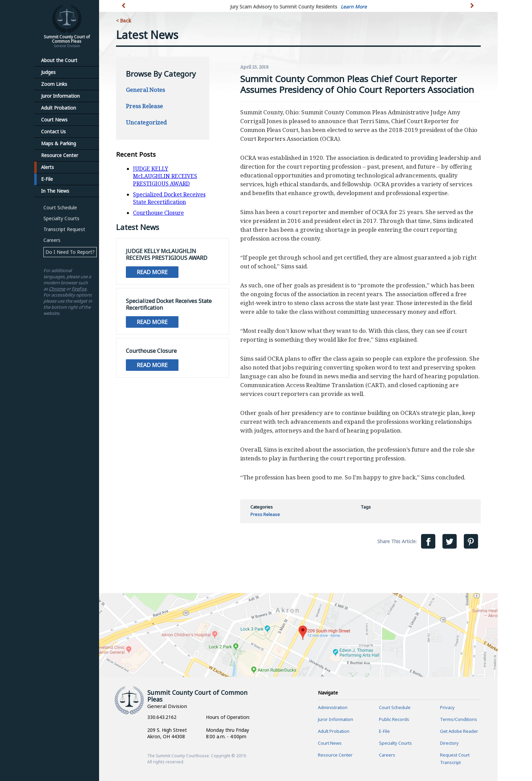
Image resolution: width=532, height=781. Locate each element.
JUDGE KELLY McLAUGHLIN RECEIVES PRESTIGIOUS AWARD (165, 176)
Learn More (354, 7)
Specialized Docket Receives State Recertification (169, 198)
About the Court (59, 60)
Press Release (144, 106)
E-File (47, 179)
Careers (52, 240)
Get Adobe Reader (459, 731)
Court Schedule (60, 207)
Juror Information (60, 96)
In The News (55, 191)
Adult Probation (59, 108)
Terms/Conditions (459, 719)
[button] (473, 9)
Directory (449, 743)
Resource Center (60, 155)
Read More (152, 272)
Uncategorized (146, 122)
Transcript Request (64, 229)
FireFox (79, 289)
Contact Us (53, 131)
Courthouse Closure (158, 213)
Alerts (47, 167)
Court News (54, 120)
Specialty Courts (61, 218)
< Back (123, 21)
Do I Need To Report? (70, 252)
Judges (48, 72)
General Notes (145, 90)
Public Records (394, 719)
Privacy (447, 707)
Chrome (57, 289)
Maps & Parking (59, 143)
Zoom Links (54, 84)
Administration (333, 707)
